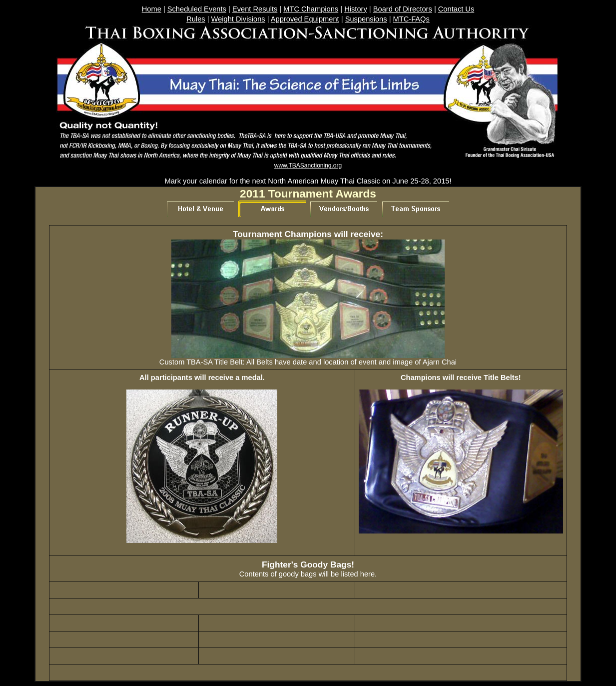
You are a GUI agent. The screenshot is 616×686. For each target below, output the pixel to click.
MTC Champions (311, 9)
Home (152, 9)
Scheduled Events (197, 9)
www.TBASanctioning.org (308, 165)
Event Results (255, 9)
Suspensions (366, 19)
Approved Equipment (305, 19)
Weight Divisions (238, 19)
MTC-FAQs (411, 19)
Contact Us (456, 9)
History (356, 9)
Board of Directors (403, 9)
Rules (196, 19)
